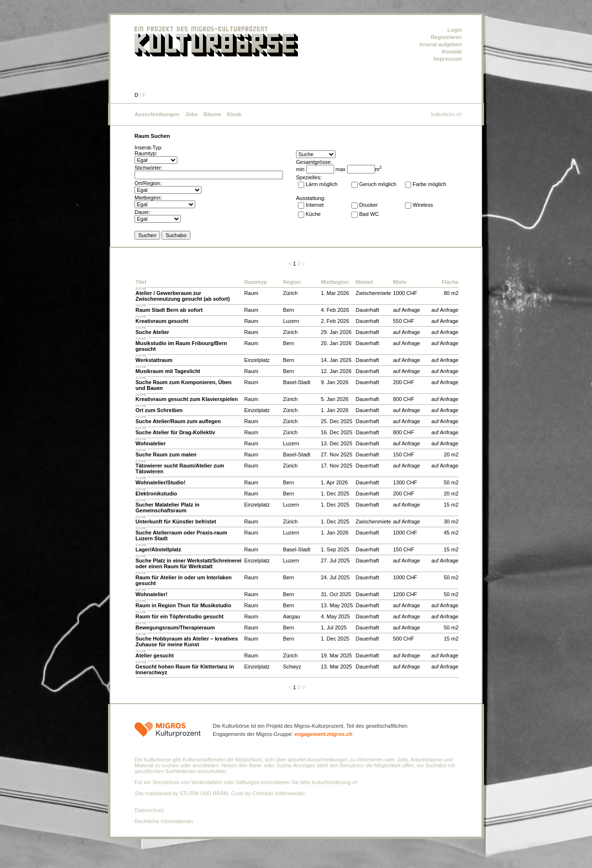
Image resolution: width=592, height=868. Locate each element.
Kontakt (452, 52)
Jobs (191, 114)
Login (455, 30)
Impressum (448, 59)
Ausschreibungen (157, 114)
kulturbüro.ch (446, 114)
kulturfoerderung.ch (335, 782)
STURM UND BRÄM (204, 793)
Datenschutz (149, 810)
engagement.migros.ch (323, 734)
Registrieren (446, 37)
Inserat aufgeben (441, 44)
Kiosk (234, 114)
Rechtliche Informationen (164, 821)
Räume (212, 114)
